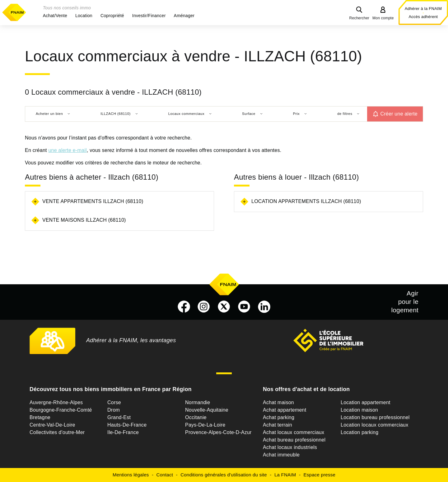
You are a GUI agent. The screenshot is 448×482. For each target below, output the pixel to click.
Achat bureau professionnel (294, 440)
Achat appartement (285, 410)
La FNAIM (285, 475)
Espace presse (320, 475)
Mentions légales (131, 475)
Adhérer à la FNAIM (423, 9)
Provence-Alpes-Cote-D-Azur (218, 432)
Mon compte (383, 18)
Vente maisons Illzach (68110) (84, 220)
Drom (114, 410)
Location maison (359, 410)
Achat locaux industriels (290, 447)
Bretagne (40, 417)
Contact (165, 475)
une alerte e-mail (67, 150)
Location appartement (366, 402)
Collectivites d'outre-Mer (57, 432)
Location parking (359, 432)
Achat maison (278, 402)
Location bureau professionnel (375, 417)
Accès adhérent (423, 17)
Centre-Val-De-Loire (52, 425)
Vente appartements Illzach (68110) (93, 201)
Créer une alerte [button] (399, 114)
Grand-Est (119, 417)
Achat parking (279, 417)
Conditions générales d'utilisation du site (224, 475)
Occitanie (196, 417)
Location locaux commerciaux (375, 425)
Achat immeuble (281, 455)
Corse (114, 402)
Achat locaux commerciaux (294, 432)
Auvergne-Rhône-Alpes (56, 402)
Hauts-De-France (127, 425)
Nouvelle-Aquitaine (207, 410)
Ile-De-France (123, 432)
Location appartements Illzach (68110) (306, 201)
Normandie (198, 402)
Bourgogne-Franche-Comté (61, 410)
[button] (55, 16)
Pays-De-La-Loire (205, 425)
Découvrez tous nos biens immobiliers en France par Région (111, 389)
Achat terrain (278, 425)
